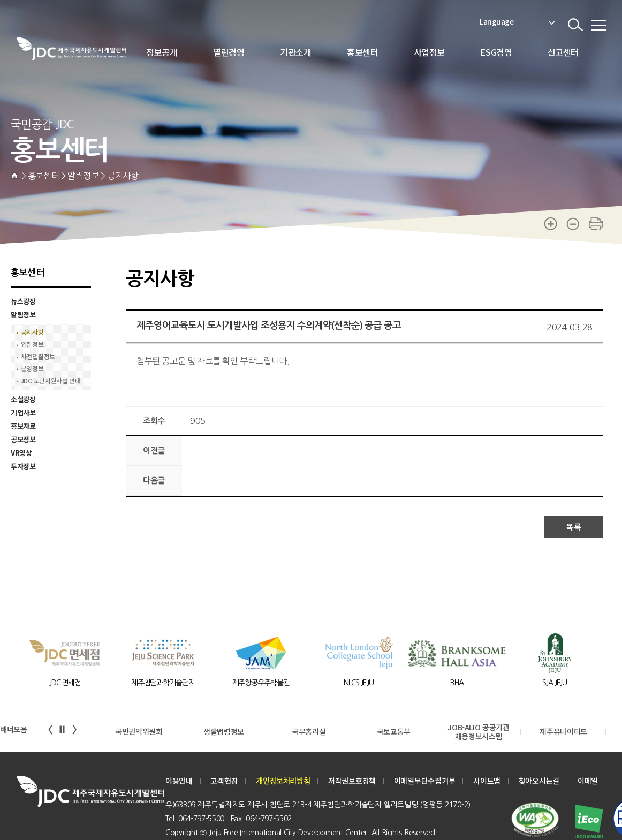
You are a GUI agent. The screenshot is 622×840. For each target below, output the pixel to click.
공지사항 (33, 332)
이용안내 (179, 781)
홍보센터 (362, 52)
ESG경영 (496, 52)
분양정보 (33, 369)
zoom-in (551, 224)
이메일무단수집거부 (425, 781)
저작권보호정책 (352, 781)
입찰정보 (33, 345)
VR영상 (21, 453)
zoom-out (573, 224)
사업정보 (429, 52)
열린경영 (229, 52)
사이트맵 (487, 781)
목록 (574, 527)
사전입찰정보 (38, 357)
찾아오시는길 (539, 781)
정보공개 (162, 52)
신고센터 (563, 52)
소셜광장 (23, 399)
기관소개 (295, 52)
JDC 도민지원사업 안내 (51, 381)
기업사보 (23, 413)
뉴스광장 (23, 301)
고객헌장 (224, 781)
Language (517, 22)
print (596, 224)
